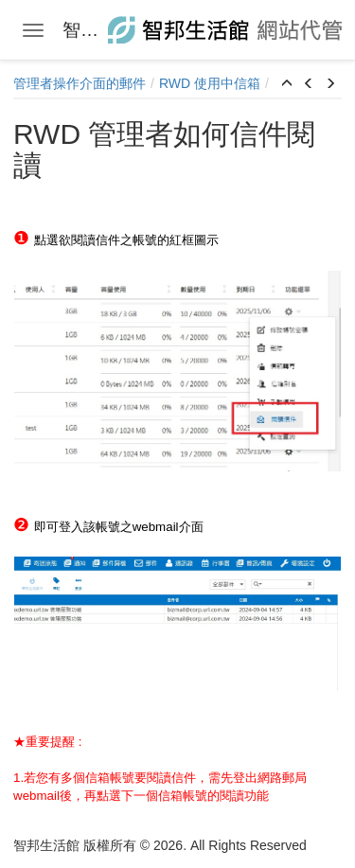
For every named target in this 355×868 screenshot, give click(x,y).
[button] (287, 84)
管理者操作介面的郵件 (80, 83)
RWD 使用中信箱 (210, 83)
